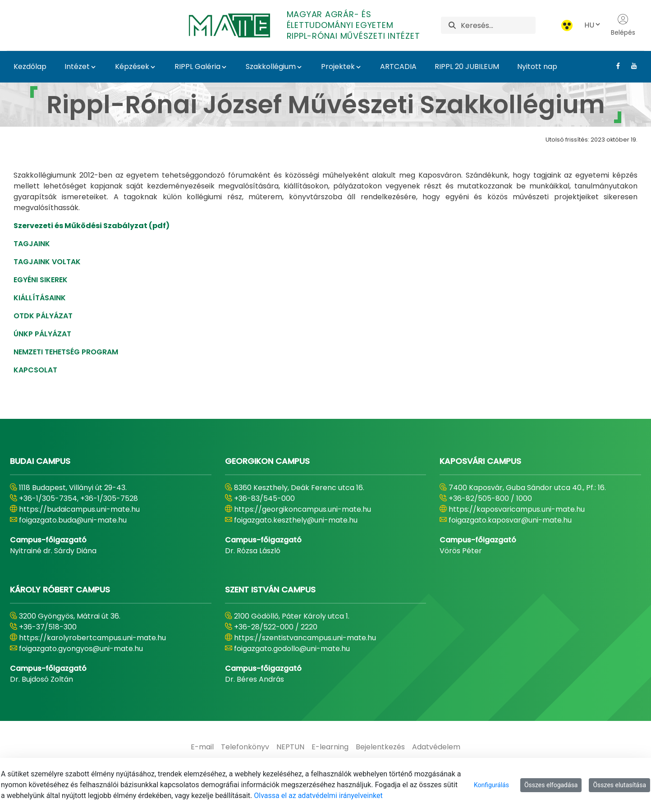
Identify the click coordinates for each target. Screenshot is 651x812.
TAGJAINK (32, 244)
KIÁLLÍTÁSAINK (40, 298)
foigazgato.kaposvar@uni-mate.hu (510, 520)
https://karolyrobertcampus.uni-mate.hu (92, 638)
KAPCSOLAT (35, 370)
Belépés (623, 25)
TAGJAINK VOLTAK (47, 262)
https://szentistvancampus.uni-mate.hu (305, 638)
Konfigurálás (491, 785)
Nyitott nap (537, 67)
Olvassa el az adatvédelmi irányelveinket (318, 796)
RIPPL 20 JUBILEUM (467, 67)
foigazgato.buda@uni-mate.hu (73, 520)
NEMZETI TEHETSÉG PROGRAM (66, 352)
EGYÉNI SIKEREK (41, 280)
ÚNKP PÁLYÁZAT (42, 334)
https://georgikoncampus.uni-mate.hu (303, 509)
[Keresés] (498, 25)
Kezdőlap (30, 67)
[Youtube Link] (630, 66)
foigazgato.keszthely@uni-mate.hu (296, 520)
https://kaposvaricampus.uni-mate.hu (517, 509)
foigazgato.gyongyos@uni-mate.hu (81, 649)
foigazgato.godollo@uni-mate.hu (292, 649)
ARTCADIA (398, 67)
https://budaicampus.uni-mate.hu (79, 509)
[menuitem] (202, 747)
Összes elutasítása (619, 785)
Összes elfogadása (551, 785)
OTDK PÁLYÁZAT (43, 316)
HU (593, 25)
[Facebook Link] (615, 66)
